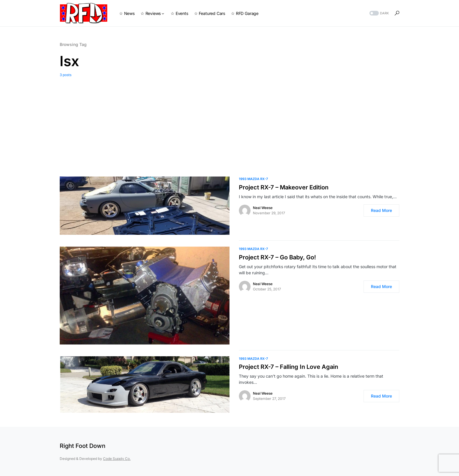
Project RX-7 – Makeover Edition (284, 187)
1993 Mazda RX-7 (253, 179)
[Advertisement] (229, 121)
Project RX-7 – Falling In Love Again (288, 367)
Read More (381, 210)
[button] (378, 13)
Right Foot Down (83, 446)
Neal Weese (263, 208)
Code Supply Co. (117, 459)
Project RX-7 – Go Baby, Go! (277, 257)
